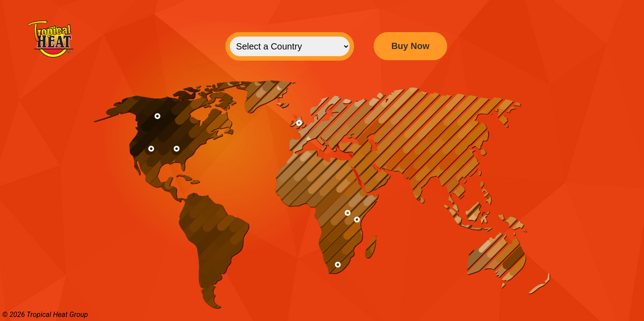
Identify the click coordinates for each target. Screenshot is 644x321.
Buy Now (411, 46)
